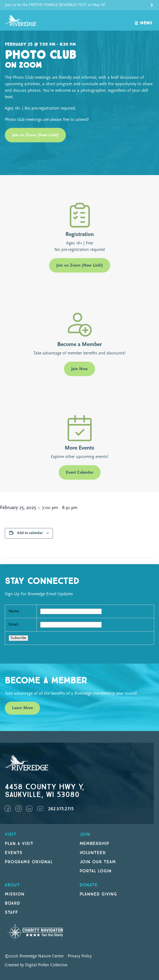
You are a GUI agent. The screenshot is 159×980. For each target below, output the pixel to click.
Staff (11, 912)
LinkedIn (29, 809)
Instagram (19, 809)
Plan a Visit (19, 844)
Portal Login (96, 871)
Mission (15, 894)
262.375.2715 (61, 809)
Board (13, 903)
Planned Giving (98, 894)
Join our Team (98, 862)
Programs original (29, 862)
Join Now (79, 369)
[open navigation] (143, 20)
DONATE (89, 885)
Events (14, 853)
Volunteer (93, 853)
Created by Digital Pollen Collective (36, 965)
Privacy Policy (80, 956)
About (12, 885)
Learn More (22, 708)
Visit (11, 834)
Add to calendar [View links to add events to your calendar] (30, 533)
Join (85, 834)
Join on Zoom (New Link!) (35, 135)
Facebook (8, 809)
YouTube (40, 809)
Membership (95, 844)
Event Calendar (80, 473)
